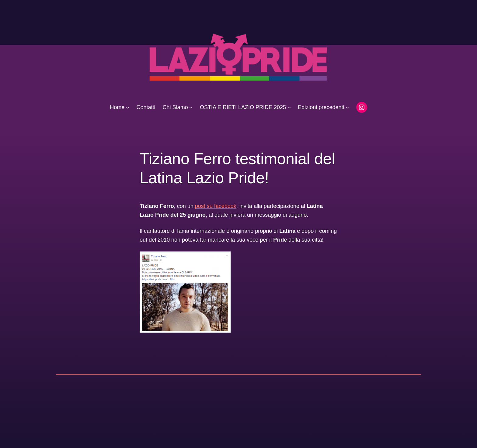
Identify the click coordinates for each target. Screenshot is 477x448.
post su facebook (216, 206)
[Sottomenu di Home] (128, 107)
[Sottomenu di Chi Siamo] (191, 107)
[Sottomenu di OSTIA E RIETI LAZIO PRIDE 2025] (289, 107)
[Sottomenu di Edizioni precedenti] (347, 107)
